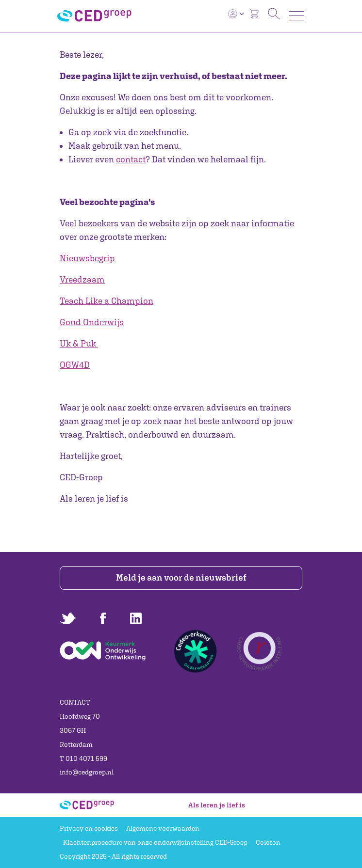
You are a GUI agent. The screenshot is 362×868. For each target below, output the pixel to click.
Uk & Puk (78, 343)
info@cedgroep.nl (87, 772)
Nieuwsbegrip (87, 258)
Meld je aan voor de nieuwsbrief (181, 577)
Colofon (268, 842)
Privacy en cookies (89, 828)
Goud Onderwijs (92, 322)
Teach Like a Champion (107, 301)
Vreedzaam (82, 279)
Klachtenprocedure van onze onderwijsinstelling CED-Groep (155, 842)
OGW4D (75, 365)
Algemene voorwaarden (163, 828)
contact (131, 159)
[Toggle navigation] (296, 16)
